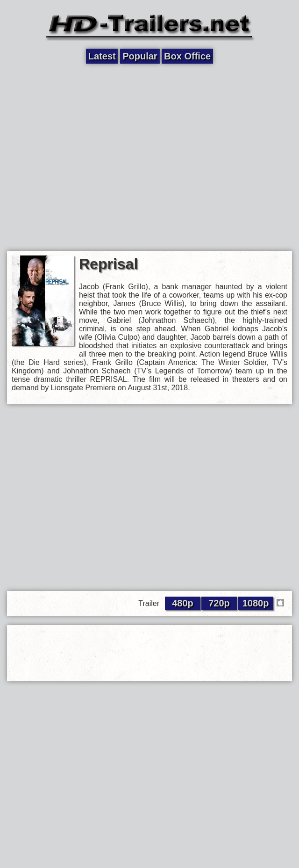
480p (183, 603)
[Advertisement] (88, 157)
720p (219, 603)
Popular (140, 56)
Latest (102, 56)
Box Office (187, 56)
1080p (256, 603)
